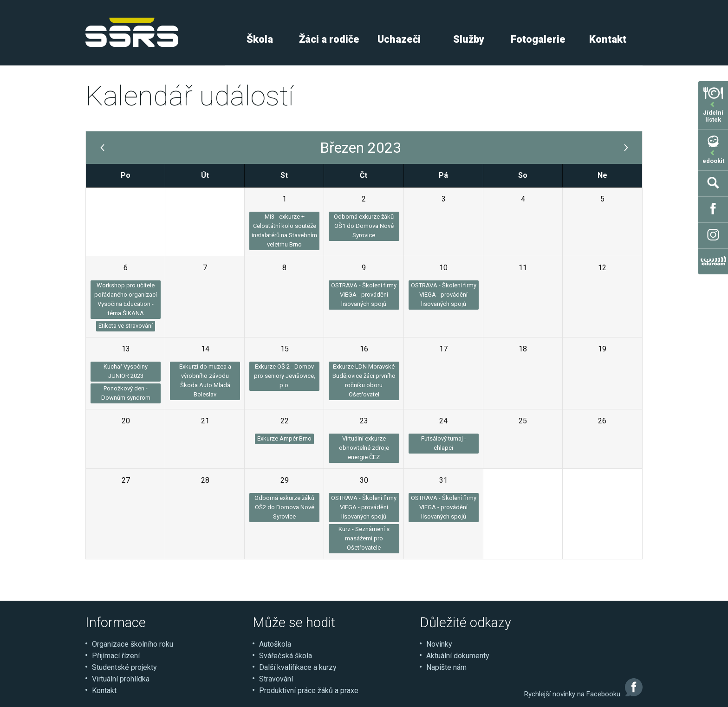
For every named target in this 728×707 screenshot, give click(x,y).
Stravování (276, 679)
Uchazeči (399, 39)
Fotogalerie (538, 39)
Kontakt (608, 39)
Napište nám (446, 667)
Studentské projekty (124, 667)
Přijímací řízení (116, 656)
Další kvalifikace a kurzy (298, 667)
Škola (260, 39)
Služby (469, 39)
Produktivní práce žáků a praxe (309, 691)
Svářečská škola (286, 656)
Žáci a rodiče (329, 39)
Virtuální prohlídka (121, 679)
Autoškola (275, 644)
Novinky (439, 644)
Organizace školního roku (133, 644)
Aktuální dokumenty (458, 656)
